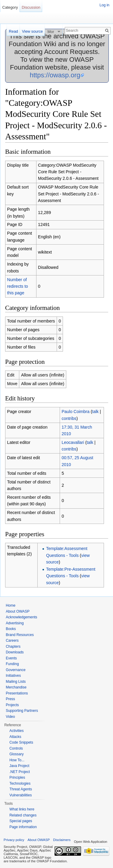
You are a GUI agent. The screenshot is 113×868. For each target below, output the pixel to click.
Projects (12, 705)
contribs (69, 418)
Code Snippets (21, 742)
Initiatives (13, 676)
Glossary (16, 754)
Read (13, 31)
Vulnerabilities (20, 795)
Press (10, 699)
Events (11, 658)
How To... (17, 760)
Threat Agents (21, 789)
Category (10, 7)
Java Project (19, 766)
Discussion (31, 7)
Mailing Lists (16, 682)
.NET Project (20, 772)
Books (11, 629)
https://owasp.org (55, 75)
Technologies (20, 783)
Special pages (21, 821)
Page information (23, 827)
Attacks (15, 737)
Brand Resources (20, 635)
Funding (12, 664)
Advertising (15, 623)
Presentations (17, 693)
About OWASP (18, 611)
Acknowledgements (21, 617)
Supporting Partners (22, 711)
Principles (17, 777)
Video (10, 717)
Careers (12, 641)
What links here (22, 809)
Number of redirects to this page (18, 286)
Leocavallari (73, 442)
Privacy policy (14, 840)
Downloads (15, 652)
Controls (16, 748)
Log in (104, 5)
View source (32, 31)
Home (11, 605)
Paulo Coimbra (75, 412)
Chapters (13, 647)
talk (96, 412)
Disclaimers (62, 840)
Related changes (23, 815)
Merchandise (16, 687)
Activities (16, 731)
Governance (16, 670)
